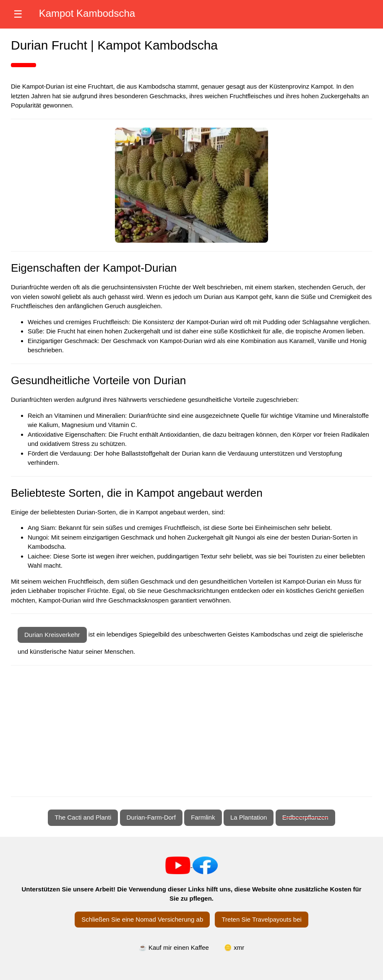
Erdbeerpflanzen (305, 817)
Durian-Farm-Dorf (151, 817)
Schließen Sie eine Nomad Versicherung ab (142, 919)
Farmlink (203, 817)
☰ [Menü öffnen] (18, 14)
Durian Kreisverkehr (52, 635)
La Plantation (249, 817)
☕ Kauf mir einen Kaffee (174, 947)
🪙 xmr (234, 947)
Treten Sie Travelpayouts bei (261, 919)
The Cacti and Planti (83, 817)
